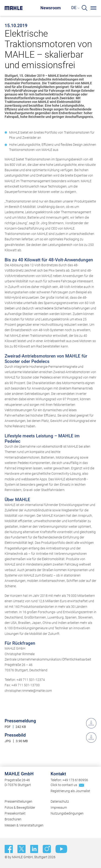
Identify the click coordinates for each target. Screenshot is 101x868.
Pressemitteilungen (18, 801)
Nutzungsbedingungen (67, 813)
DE (74, 8)
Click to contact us (64, 785)
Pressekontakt (15, 813)
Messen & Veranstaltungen (24, 825)
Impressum (59, 808)
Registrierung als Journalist (70, 791)
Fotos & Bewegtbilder (20, 808)
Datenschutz (60, 801)
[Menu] (93, 8)
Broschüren (13, 819)
